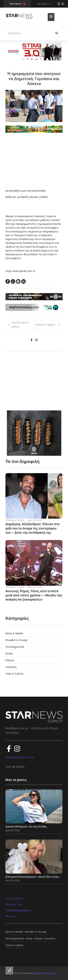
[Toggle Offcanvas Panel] (51, 17)
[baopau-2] (34, 433)
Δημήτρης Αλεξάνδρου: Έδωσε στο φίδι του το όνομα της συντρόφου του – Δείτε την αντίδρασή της (33, 528)
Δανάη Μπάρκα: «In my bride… (27, 827)
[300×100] (34, 51)
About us (11, 916)
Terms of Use (14, 904)
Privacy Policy (14, 898)
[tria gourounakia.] (34, 129)
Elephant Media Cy (46, 973)
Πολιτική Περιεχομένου (18, 910)
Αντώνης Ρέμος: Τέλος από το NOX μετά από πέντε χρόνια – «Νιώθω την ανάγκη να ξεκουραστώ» (34, 595)
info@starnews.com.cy (20, 757)
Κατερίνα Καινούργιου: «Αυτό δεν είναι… (33, 877)
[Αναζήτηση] (28, 33)
